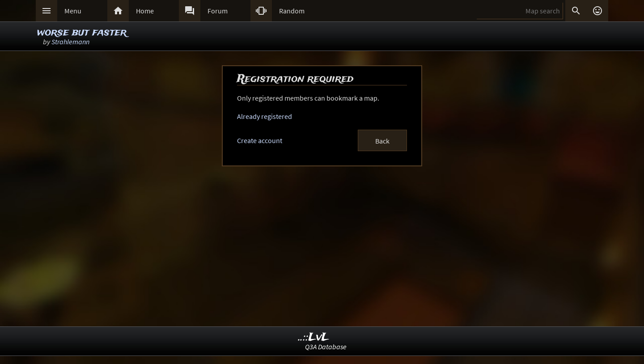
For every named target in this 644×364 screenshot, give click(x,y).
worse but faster (82, 32)
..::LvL (314, 337)
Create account (260, 140)
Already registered (265, 116)
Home (145, 11)
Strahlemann (70, 42)
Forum (218, 11)
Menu (73, 11)
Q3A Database (326, 347)
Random (292, 11)
